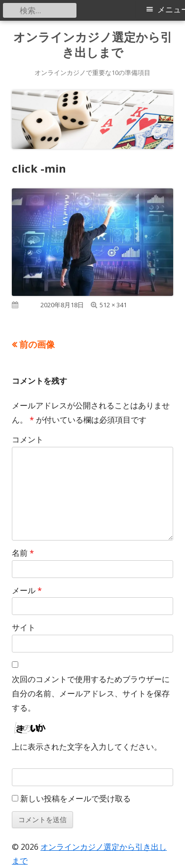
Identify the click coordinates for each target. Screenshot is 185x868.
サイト (24, 627)
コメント (28, 439)
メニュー (171, 10)
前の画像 (37, 344)
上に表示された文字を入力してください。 (87, 747)
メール (27, 590)
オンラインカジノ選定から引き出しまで (93, 45)
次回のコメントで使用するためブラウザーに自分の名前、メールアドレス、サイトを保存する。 (91, 693)
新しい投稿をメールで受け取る (75, 798)
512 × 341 (113, 305)
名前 (23, 553)
